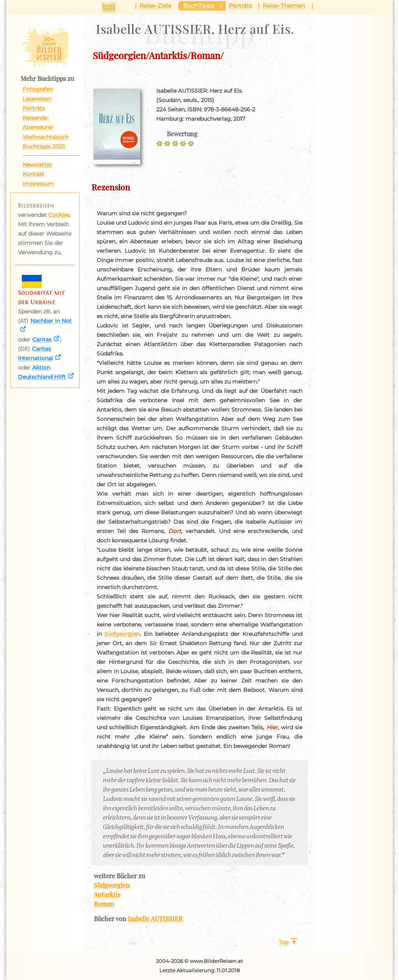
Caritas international (35, 354)
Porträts (34, 108)
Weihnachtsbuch (46, 137)
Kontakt (34, 174)
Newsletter (37, 165)
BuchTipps (199, 6)
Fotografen (38, 89)
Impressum (38, 184)
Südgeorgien (122, 634)
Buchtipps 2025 (44, 146)
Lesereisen (37, 99)
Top (283, 942)
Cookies (59, 215)
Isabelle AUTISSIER (155, 918)
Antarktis (107, 894)
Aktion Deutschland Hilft (42, 372)
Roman (104, 904)
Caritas (42, 340)
